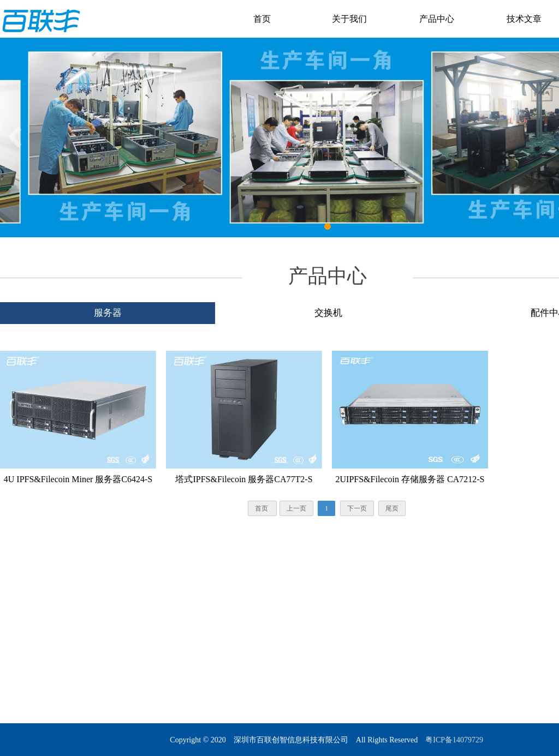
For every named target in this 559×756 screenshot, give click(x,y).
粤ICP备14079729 (455, 740)
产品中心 (437, 19)
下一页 (357, 508)
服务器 (108, 313)
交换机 (328, 313)
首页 (262, 19)
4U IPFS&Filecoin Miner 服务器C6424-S (78, 479)
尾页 (392, 508)
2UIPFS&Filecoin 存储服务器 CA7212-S (410, 479)
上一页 (296, 508)
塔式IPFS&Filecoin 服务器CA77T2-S (244, 479)
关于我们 (349, 19)
